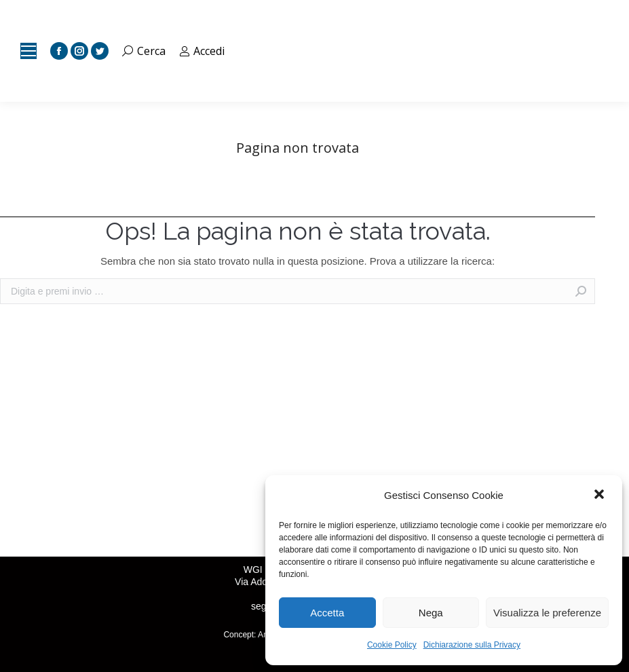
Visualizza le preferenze (547, 613)
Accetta (327, 613)
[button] (601, 496)
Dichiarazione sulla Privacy (472, 645)
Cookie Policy (392, 645)
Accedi (202, 51)
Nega (431, 613)
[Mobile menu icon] (28, 51)
